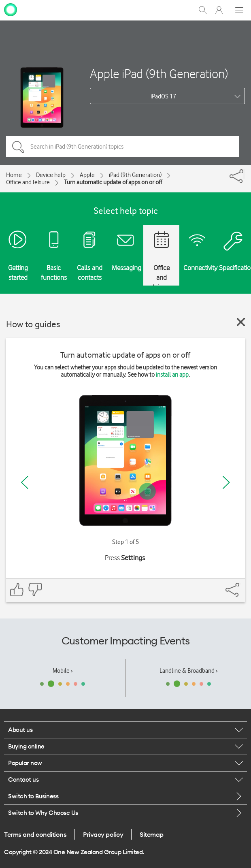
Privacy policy (103, 834)
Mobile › (63, 671)
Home (14, 175)
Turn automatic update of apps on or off (113, 182)
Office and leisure (28, 182)
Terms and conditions (35, 834)
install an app (172, 375)
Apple (87, 175)
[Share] (244, 174)
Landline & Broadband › (189, 671)
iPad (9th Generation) (135, 175)
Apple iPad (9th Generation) (159, 74)
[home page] (11, 9)
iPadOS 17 (163, 96)
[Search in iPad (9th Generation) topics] (122, 147)
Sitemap (152, 834)
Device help (51, 175)
